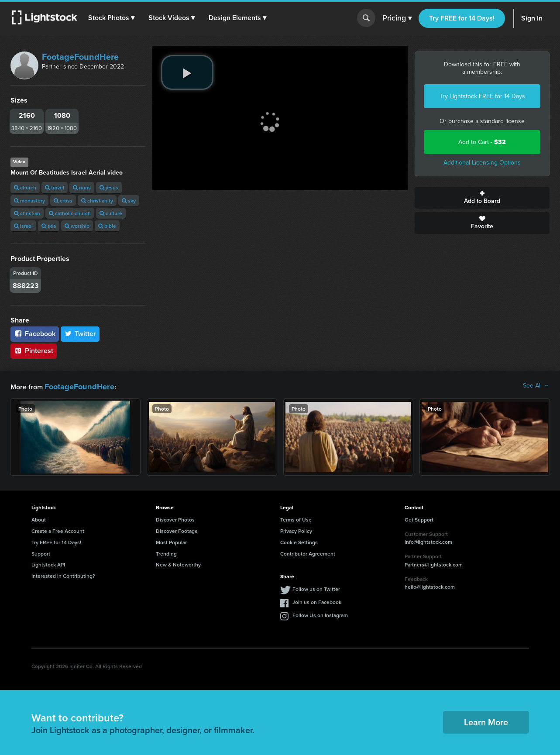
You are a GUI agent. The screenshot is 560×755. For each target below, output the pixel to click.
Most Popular (171, 541)
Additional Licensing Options (482, 163)
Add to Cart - (482, 142)
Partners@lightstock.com (434, 563)
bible (107, 226)
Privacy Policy (296, 530)
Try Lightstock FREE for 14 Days (482, 96)
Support (41, 552)
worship (77, 226)
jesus (109, 187)
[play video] (187, 72)
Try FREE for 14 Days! (462, 18)
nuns (82, 187)
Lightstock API (48, 563)
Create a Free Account (58, 530)
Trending (166, 552)
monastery (29, 201)
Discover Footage (177, 530)
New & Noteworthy (178, 563)
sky (129, 201)
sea (49, 226)
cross (63, 201)
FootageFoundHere (80, 57)
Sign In (532, 18)
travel (55, 187)
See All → (536, 386)
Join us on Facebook (317, 601)
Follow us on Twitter (316, 588)
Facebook (35, 334)
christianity (97, 201)
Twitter (80, 334)
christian (27, 213)
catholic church (70, 213)
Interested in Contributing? (63, 575)
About (39, 518)
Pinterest (34, 351)
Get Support (419, 518)
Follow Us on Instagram (320, 614)
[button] (113, 18)
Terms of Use (296, 518)
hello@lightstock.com (430, 585)
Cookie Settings (299, 541)
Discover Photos (175, 518)
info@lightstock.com (428, 541)
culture (111, 213)
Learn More (486, 721)
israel (23, 226)
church (25, 187)
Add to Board (482, 198)
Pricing (397, 18)
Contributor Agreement (308, 552)
